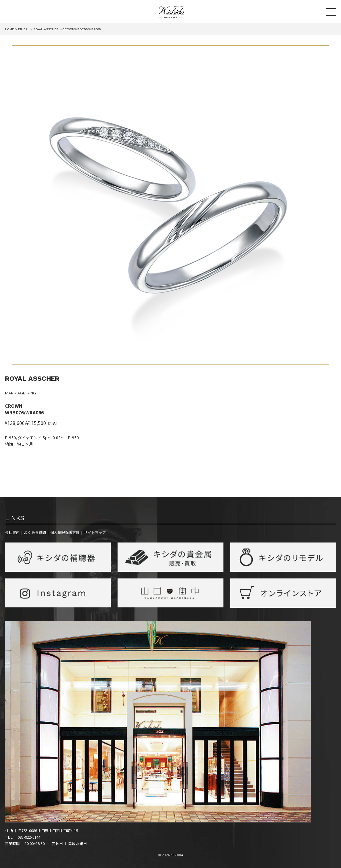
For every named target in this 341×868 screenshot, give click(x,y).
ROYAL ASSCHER (32, 378)
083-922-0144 (29, 837)
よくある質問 (35, 532)
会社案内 (12, 532)
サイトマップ (95, 532)
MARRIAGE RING (20, 393)
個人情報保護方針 (65, 532)
